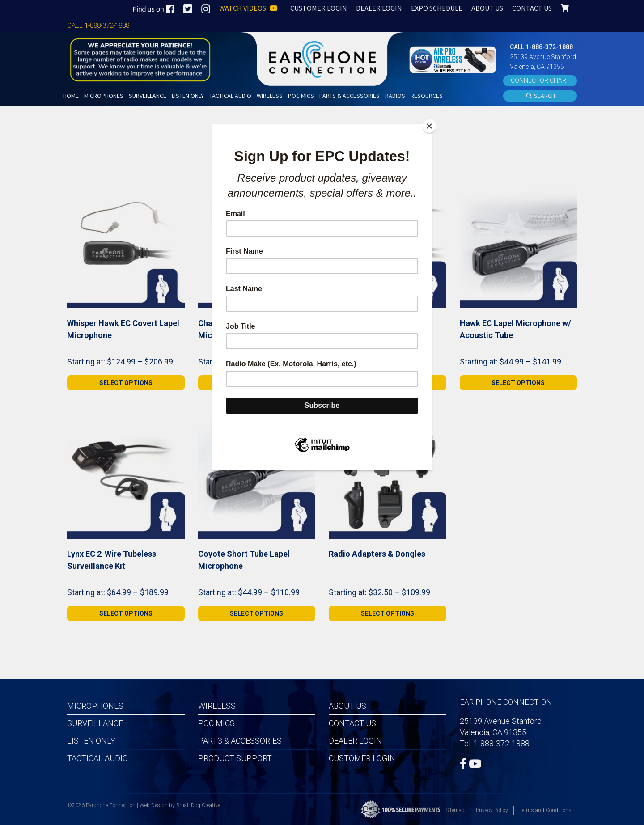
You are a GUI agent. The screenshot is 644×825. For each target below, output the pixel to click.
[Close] (429, 126)
